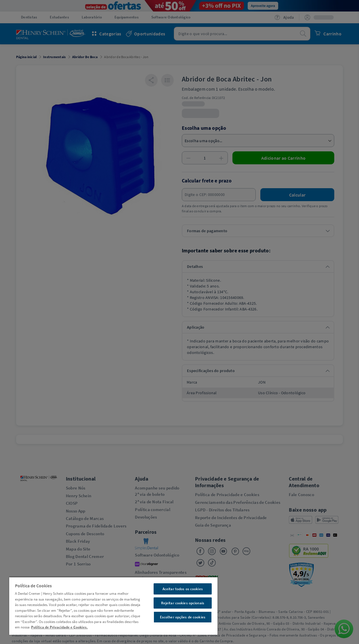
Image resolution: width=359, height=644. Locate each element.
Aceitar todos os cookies (183, 589)
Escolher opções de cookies (183, 617)
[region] (113, 606)
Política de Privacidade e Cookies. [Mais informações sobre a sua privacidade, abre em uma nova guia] (59, 627)
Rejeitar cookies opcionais (183, 603)
